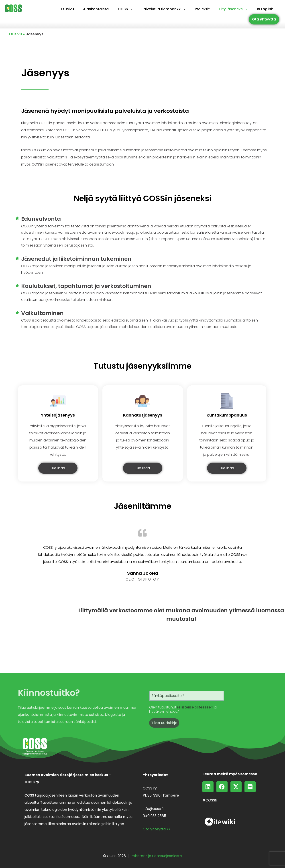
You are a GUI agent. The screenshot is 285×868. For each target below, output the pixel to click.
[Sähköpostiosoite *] (187, 696)
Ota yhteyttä (264, 19)
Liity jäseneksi (233, 9)
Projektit (202, 9)
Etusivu (68, 9)
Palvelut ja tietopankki (164, 9)
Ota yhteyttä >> (157, 829)
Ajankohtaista (96, 9)
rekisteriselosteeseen (195, 707)
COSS (125, 9)
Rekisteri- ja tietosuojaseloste (156, 856)
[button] (125, 9)
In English (265, 9)
